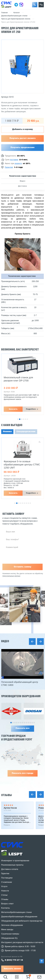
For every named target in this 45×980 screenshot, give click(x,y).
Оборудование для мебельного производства (22, 921)
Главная (4, 13)
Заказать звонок (12, 969)
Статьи (4, 895)
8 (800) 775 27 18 (14, 960)
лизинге (18, 164)
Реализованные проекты (12, 865)
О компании (7, 882)
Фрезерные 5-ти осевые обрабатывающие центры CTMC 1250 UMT (22, 465)
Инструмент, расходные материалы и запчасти (22, 943)
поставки (14, 160)
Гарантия (9, 167)
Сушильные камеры (10, 934)
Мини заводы (7, 930)
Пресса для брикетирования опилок (16, 19)
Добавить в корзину (22, 129)
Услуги (4, 887)
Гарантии (5, 874)
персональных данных (11, 576)
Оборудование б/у (9, 938)
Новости (5, 891)
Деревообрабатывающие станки (14, 16)
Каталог (17, 13)
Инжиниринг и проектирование (15, 861)
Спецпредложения (26, 432)
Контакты (5, 908)
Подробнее (31, 409)
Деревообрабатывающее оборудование (19, 917)
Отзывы (7, 795)
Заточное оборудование (12, 925)
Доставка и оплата (10, 869)
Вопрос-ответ (7, 904)
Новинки (7, 432)
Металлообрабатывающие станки (16, 912)
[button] (35, 5)
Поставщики (7, 878)
